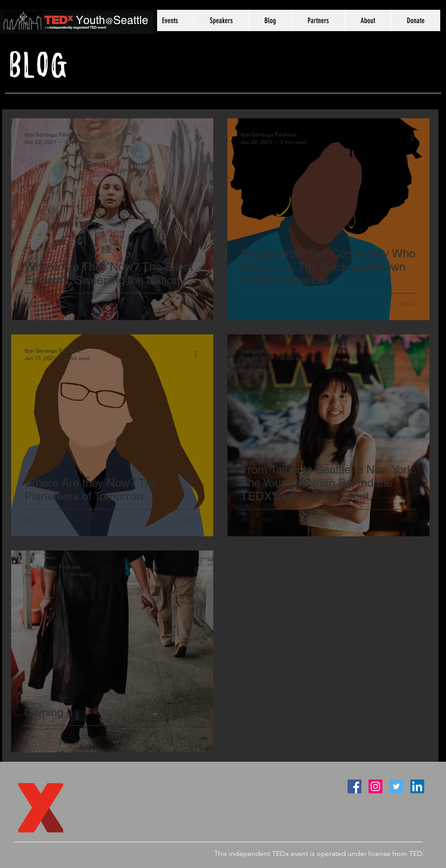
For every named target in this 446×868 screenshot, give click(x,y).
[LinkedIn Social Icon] (417, 786)
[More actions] (199, 138)
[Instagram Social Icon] (375, 786)
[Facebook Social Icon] (355, 786)
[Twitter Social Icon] (396, 786)
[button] (221, 20)
